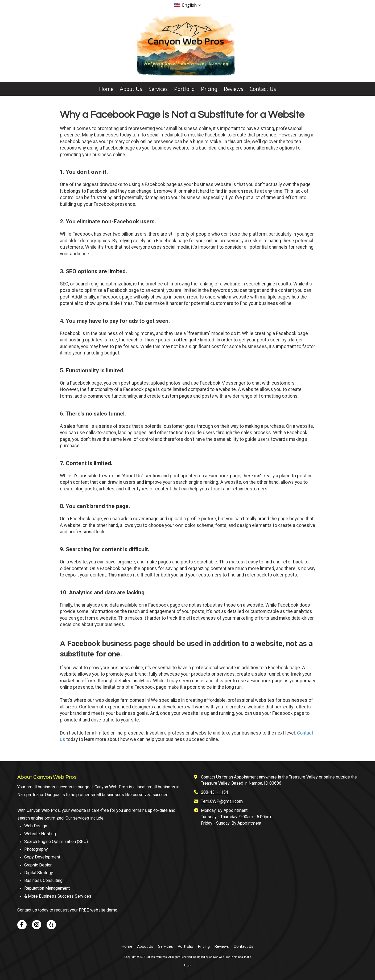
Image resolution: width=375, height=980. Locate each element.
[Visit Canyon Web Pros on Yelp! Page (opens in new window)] (51, 925)
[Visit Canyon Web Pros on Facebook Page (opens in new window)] (22, 925)
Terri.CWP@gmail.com (222, 801)
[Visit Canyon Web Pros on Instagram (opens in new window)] (37, 925)
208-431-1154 (215, 792)
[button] (187, 5)
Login (188, 965)
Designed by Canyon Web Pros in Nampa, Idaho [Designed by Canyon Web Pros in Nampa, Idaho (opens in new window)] (222, 957)
